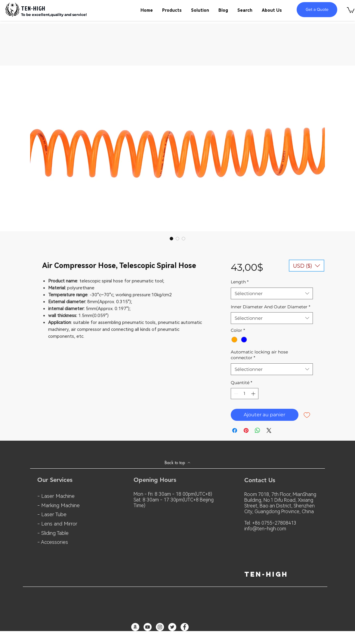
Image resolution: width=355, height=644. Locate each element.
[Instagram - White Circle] (160, 627)
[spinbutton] (245, 394)
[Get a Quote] (317, 10)
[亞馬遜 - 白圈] (135, 627)
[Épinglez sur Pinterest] (246, 430)
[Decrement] (235, 394)
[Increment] (254, 394)
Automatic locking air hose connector (259, 355)
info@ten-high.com (265, 529)
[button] (351, 10)
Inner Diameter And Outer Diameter (270, 307)
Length (240, 282)
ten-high (266, 574)
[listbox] (307, 266)
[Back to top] (177, 463)
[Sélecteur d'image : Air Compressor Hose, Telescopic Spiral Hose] (171, 239)
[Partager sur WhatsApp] (258, 430)
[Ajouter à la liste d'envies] (307, 415)
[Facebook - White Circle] (185, 627)
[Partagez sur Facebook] (235, 430)
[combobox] (272, 293)
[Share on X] (269, 430)
